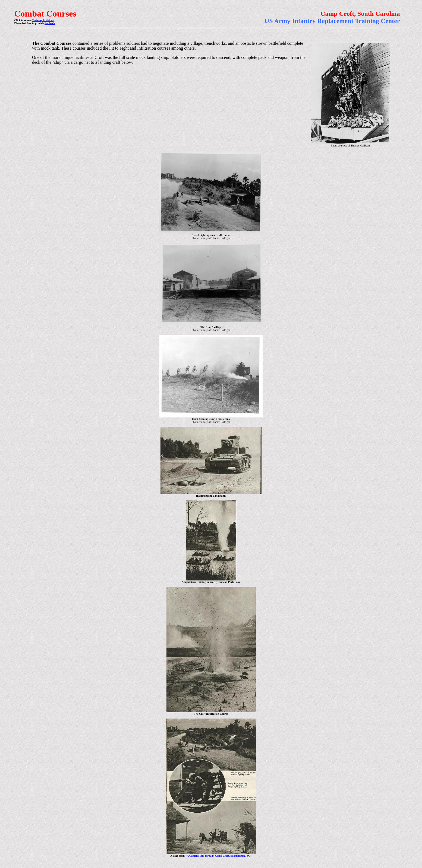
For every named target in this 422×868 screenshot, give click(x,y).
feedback (50, 23)
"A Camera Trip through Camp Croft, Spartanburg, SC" (218, 856)
